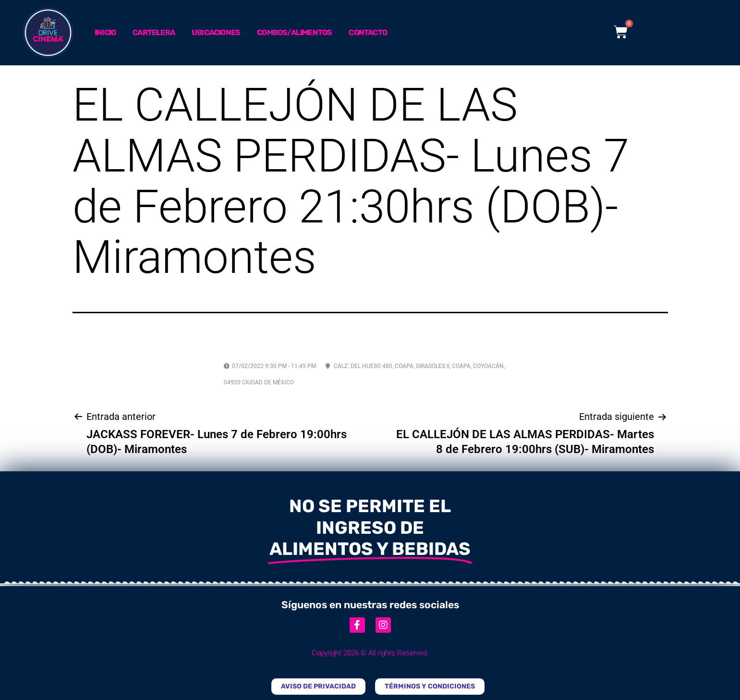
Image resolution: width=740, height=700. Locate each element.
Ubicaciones (216, 32)
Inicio (105, 32)
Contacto (368, 32)
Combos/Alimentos (294, 32)
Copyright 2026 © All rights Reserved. (370, 653)
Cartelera (154, 32)
